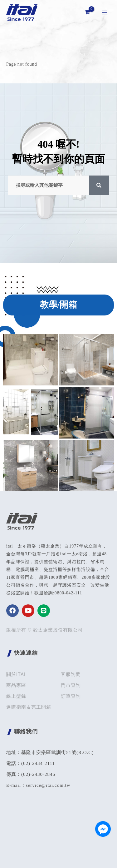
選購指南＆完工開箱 (29, 707)
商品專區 (16, 685)
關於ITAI (16, 674)
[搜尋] (99, 185)
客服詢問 (71, 674)
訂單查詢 (71, 696)
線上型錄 (16, 696)
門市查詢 (71, 685)
